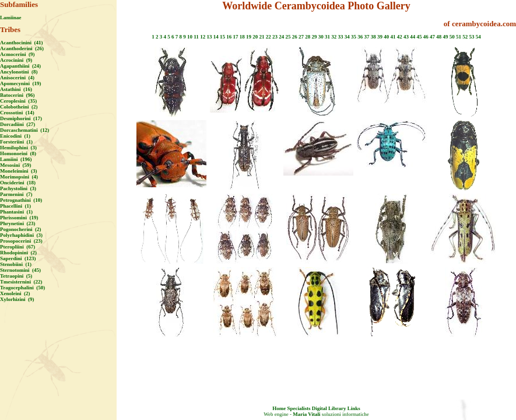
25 (288, 37)
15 (222, 37)
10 (190, 37)
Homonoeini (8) (18, 153)
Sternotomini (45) (20, 270)
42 (400, 37)
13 (209, 37)
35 (354, 37)
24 (281, 37)
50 (452, 37)
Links (354, 408)
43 (406, 37)
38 (373, 37)
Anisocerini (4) (17, 78)
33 (340, 37)
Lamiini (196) (16, 159)
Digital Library (329, 408)
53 (471, 37)
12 (203, 37)
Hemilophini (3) (18, 148)
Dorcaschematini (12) (24, 130)
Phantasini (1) (16, 212)
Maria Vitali (306, 414)
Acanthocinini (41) (22, 43)
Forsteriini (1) (16, 142)
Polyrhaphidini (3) (21, 235)
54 (478, 37)
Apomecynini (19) (21, 83)
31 (327, 37)
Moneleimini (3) (19, 171)
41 (393, 37)
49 (445, 37)
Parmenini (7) (16, 194)
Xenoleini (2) (15, 293)
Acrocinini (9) (16, 60)
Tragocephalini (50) (22, 288)
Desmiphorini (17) (21, 118)
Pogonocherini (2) (21, 229)
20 (255, 37)
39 (380, 37)
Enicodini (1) (15, 136)
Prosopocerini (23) (21, 241)
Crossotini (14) (17, 113)
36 (360, 37)
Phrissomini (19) (19, 218)
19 (249, 37)
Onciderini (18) (18, 183)
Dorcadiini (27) (17, 124)
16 (229, 37)
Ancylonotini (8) (19, 72)
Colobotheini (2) (19, 107)
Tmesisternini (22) (21, 282)
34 (347, 37)
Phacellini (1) (15, 206)
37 (366, 37)
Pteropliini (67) (17, 247)
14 (216, 37)
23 (275, 37)
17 (235, 37)
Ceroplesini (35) (18, 101)
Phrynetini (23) (18, 223)
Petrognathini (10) (21, 200)
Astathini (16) (16, 89)
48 (439, 37)
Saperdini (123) (18, 258)
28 (308, 37)
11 (196, 37)
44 (413, 37)
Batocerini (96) (17, 95)
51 (459, 37)
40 (386, 37)
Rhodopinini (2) (18, 253)
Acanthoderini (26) (22, 48)
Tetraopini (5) (16, 276)
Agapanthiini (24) (20, 66)
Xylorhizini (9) (17, 299)
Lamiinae (11, 17)
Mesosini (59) (16, 165)
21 (261, 37)
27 (301, 37)
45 (419, 37)
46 (426, 37)
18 (242, 37)
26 (295, 37)
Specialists (299, 408)
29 (314, 37)
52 (465, 37)
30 (321, 37)
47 (432, 37)
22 (268, 37)
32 (334, 37)
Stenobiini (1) (16, 264)
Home (279, 408)
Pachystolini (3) (18, 188)
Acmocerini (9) (17, 54)
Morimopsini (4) (19, 177)
